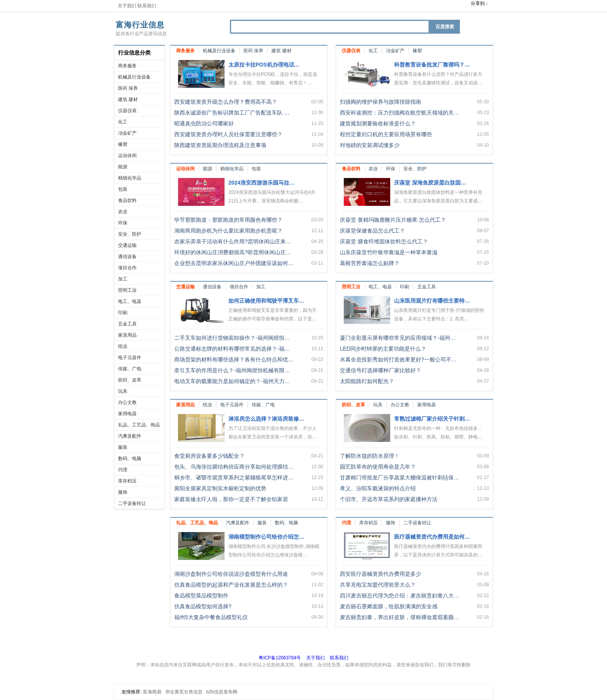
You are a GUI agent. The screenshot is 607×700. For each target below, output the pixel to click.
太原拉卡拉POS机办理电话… (264, 65)
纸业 (123, 346)
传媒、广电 (130, 369)
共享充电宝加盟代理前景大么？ (378, 585)
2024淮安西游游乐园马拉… (261, 183)
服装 (123, 447)
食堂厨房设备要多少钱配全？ (209, 456)
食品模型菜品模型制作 (201, 596)
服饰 (123, 492)
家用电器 (127, 414)
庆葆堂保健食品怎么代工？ (372, 231)
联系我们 (147, 6)
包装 (123, 189)
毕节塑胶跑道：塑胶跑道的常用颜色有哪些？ (228, 220)
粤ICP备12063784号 (280, 658)
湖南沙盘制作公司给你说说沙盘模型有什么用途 (231, 574)
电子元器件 (130, 358)
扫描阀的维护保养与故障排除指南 (381, 102)
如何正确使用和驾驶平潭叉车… (266, 301)
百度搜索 (445, 27)
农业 (123, 212)
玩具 (123, 391)
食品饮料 (127, 200)
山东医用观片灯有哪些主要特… (432, 301)
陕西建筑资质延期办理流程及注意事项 (220, 145)
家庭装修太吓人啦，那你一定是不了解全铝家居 (231, 499)
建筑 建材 (128, 99)
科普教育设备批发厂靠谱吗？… (432, 65)
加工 (123, 279)
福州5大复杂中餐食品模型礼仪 (211, 617)
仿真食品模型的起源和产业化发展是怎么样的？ (231, 585)
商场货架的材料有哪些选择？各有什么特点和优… (234, 359)
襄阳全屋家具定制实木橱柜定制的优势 (220, 488)
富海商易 (152, 692)
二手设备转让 (132, 503)
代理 (123, 470)
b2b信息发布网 (222, 692)
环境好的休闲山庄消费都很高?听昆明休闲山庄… (233, 252)
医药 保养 (128, 88)
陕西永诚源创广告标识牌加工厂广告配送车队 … (232, 113)
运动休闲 (127, 156)
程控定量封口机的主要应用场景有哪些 (386, 134)
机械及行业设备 (134, 77)
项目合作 (127, 268)
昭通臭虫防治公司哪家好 (204, 123)
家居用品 (127, 335)
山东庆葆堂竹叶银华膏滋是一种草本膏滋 (389, 252)
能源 (123, 167)
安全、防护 (130, 234)
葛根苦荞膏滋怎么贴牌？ (370, 263)
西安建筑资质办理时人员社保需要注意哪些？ (228, 134)
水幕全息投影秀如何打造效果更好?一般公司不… (398, 359)
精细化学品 (130, 178)
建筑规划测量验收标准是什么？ (378, 123)
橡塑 (123, 144)
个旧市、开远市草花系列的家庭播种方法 (389, 499)
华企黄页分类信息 (184, 692)
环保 (123, 223)
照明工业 (127, 290)
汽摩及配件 (130, 436)
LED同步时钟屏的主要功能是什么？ (383, 349)
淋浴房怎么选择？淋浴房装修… (266, 419)
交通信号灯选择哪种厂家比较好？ (381, 370)
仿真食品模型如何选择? (203, 606)
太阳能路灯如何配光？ (367, 381)
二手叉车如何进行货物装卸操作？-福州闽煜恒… (232, 338)
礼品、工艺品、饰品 (139, 425)
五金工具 (127, 324)
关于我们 (127, 6)
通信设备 (127, 257)
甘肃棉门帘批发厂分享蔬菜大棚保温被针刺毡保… (400, 478)
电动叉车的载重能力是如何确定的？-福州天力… (232, 381)
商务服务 (127, 66)
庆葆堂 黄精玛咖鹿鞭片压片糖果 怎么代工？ (393, 220)
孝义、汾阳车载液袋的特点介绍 (378, 488)
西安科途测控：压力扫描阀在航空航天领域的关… (400, 113)
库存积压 (127, 481)
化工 (123, 122)
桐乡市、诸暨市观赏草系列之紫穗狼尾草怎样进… (234, 478)
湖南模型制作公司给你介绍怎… (266, 537)
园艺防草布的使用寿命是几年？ (378, 467)
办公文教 (127, 402)
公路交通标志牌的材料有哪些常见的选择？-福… (232, 349)
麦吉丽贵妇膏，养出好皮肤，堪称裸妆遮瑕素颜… (400, 617)
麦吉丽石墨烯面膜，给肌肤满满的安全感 (389, 606)
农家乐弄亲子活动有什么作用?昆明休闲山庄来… (233, 241)
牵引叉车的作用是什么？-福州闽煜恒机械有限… (232, 370)
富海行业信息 (140, 25)
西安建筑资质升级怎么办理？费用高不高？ (226, 102)
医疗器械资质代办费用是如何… (432, 537)
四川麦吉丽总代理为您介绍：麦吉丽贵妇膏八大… (400, 596)
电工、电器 (130, 301)
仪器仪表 (127, 111)
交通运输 (127, 245)
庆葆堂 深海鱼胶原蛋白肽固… (430, 183)
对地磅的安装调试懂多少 (370, 145)
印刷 (123, 313)
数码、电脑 (130, 459)
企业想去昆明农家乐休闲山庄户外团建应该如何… (234, 263)
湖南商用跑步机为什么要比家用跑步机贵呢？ (228, 231)
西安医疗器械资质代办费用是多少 (381, 574)
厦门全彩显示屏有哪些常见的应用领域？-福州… (398, 338)
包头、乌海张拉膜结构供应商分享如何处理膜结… (234, 467)
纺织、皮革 (130, 380)
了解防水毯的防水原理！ (370, 456)
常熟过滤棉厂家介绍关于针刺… (432, 419)
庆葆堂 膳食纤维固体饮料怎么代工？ (384, 241)
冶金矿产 (127, 133)
